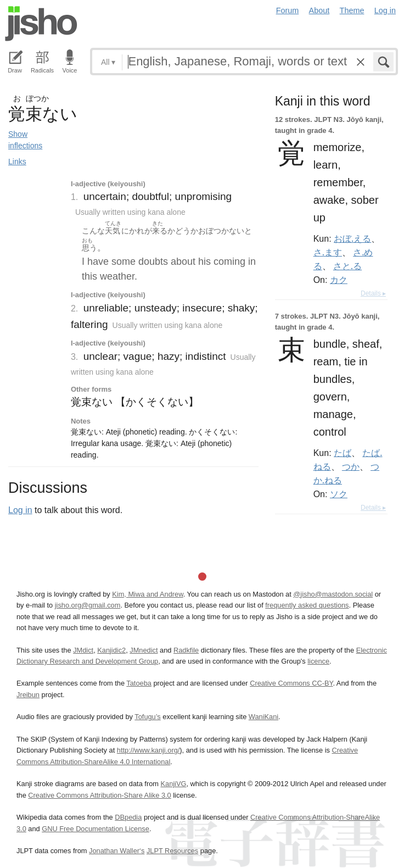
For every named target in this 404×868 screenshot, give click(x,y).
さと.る (347, 266)
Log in (385, 10)
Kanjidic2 (111, 650)
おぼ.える (352, 238)
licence (318, 661)
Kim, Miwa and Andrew (147, 594)
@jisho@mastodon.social (333, 594)
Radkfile (186, 650)
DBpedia (128, 817)
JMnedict (144, 650)
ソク (339, 494)
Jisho (41, 24)
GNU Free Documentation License (96, 829)
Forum (288, 10)
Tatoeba (139, 683)
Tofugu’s (147, 717)
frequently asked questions (307, 605)
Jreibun (28, 695)
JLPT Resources (172, 851)
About (319, 10)
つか (351, 466)
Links (17, 162)
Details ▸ (373, 293)
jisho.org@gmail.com (88, 605)
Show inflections (25, 140)
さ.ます (328, 252)
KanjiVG (173, 784)
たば (343, 453)
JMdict (83, 650)
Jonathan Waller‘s (117, 851)
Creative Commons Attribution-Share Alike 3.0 (99, 795)
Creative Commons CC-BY (291, 683)
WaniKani (263, 717)
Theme (352, 10)
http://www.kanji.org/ (148, 750)
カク (339, 280)
